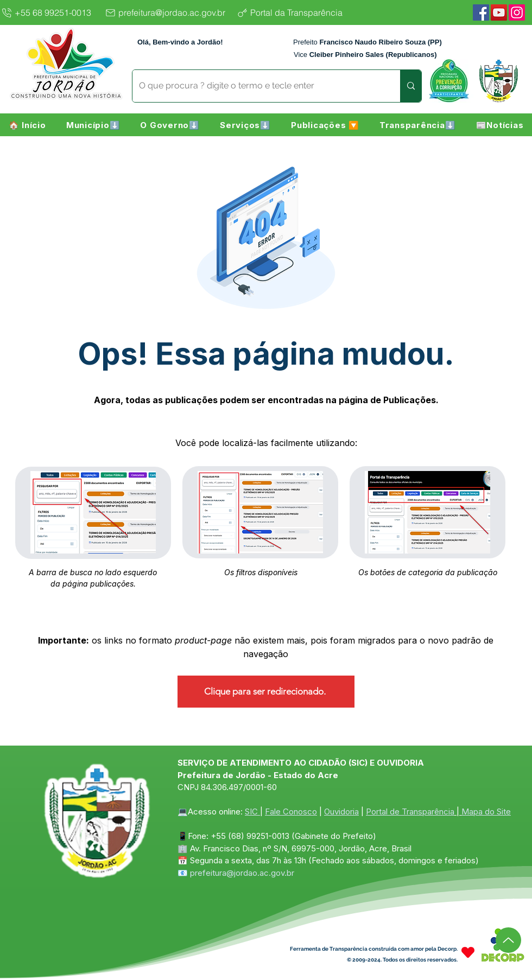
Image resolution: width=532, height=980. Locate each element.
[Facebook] (481, 12)
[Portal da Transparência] (298, 12)
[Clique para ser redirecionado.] (266, 692)
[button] (93, 125)
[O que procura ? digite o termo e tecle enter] (258, 86)
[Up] (508, 940)
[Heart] (468, 953)
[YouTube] (499, 12)
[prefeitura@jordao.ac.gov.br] (168, 12)
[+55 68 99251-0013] (49, 12)
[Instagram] (517, 12)
